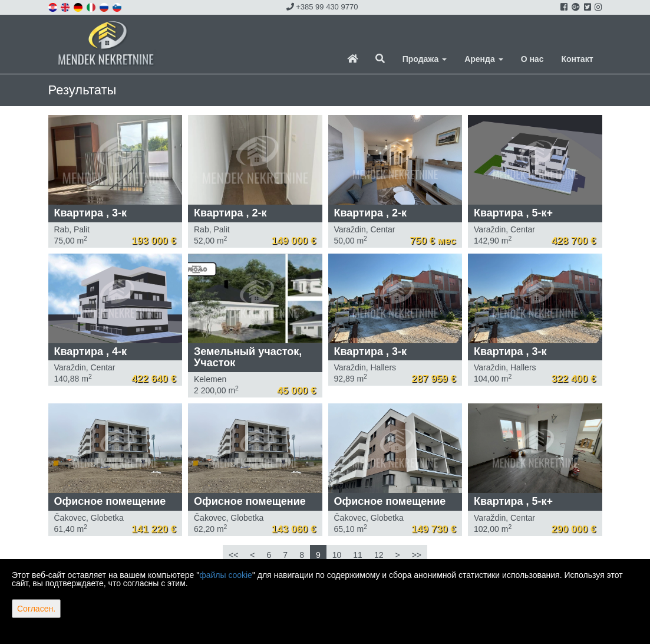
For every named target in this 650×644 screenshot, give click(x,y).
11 (358, 555)
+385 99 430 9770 (322, 7)
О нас (532, 59)
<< (233, 555)
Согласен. (36, 609)
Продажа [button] (425, 59)
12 (379, 555)
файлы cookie (226, 575)
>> (417, 555)
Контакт (577, 59)
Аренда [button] (484, 59)
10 (337, 555)
